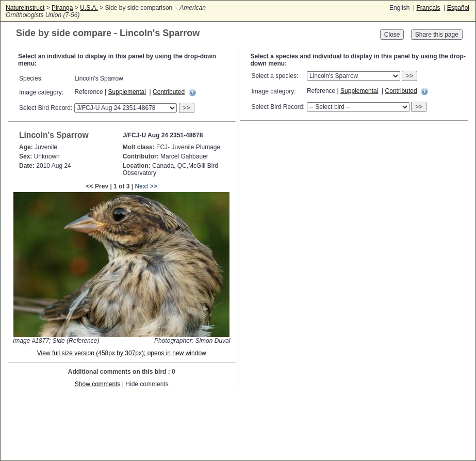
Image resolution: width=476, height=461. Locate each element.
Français (428, 8)
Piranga (62, 8)
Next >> (146, 186)
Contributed (169, 92)
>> (187, 108)
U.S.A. (89, 8)
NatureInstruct (25, 8)
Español (458, 8)
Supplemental (127, 92)
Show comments (98, 384)
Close (392, 35)
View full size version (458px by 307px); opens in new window (122, 353)
